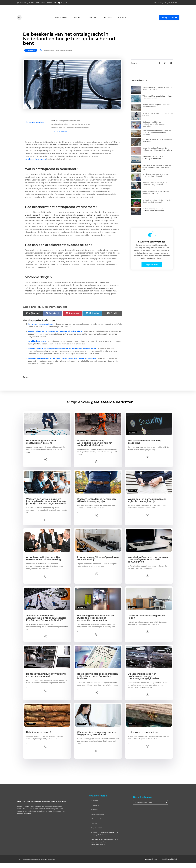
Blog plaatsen (96, 832)
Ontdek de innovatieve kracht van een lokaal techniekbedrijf (156, 180)
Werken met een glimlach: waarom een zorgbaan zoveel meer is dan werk (157, 172)
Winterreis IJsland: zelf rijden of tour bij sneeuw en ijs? (157, 93)
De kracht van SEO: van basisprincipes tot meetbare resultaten (154, 129)
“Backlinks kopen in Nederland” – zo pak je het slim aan (104, 838)
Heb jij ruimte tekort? (38, 346)
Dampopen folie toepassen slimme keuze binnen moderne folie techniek (157, 137)
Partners (78, 22)
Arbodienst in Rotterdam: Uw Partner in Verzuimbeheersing (43, 563)
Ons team (107, 22)
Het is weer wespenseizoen (40, 329)
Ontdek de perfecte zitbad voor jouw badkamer (157, 145)
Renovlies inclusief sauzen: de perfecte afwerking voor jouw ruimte (157, 154)
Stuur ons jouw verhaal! (152, 246)
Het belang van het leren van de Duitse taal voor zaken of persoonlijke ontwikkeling (95, 623)
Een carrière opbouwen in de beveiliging (144, 447)
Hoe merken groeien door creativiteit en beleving (158, 119)
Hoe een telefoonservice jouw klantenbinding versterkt (154, 188)
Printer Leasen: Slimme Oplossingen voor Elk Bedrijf (98, 563)
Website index (151, 864)
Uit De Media (61, 22)
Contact (122, 22)
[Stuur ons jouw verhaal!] (152, 238)
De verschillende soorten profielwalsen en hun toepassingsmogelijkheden (62, 353)
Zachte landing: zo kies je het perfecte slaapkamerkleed (154, 214)
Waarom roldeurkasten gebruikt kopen (146, 621)
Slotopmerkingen (59, 136)
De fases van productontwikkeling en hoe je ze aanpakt (46, 680)
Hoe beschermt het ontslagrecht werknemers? (72, 129)
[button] (19, 22)
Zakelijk (31, 55)
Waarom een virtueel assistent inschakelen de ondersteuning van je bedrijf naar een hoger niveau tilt (46, 506)
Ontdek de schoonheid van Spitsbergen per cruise (154, 162)
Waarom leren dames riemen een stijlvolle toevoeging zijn (96, 505)
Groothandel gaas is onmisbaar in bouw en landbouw (156, 197)
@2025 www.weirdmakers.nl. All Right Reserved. (36, 864)
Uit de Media (96, 823)
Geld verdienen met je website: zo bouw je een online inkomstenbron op (104, 846)
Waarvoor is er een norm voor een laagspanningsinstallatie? (56, 336)
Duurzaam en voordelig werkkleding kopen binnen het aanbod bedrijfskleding (95, 448)
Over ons (92, 22)
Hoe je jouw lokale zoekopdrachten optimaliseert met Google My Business (62, 363)
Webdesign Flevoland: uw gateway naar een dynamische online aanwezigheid (148, 564)
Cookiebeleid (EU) (169, 864)
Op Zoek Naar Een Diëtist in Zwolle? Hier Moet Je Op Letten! (157, 206)
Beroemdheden (97, 819)
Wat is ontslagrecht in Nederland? (66, 125)
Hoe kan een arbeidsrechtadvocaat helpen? (70, 132)
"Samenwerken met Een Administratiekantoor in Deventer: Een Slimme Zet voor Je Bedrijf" (46, 623)
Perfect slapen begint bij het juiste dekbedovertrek (156, 110)
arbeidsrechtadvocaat (35, 164)
